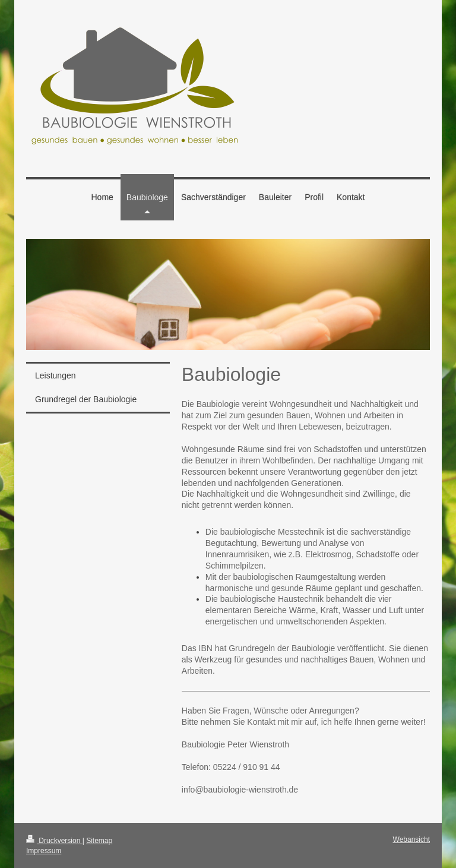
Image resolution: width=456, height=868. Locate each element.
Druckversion (54, 841)
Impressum (44, 851)
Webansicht (411, 839)
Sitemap (99, 841)
